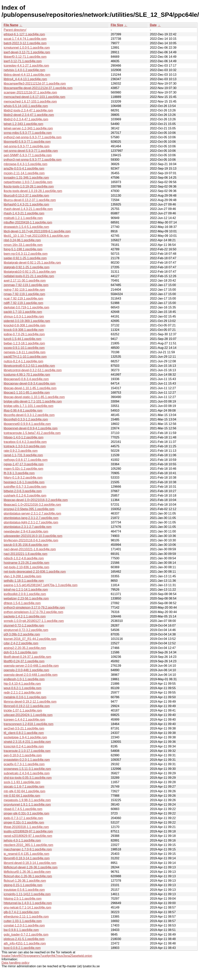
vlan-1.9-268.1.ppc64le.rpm (23, 576)
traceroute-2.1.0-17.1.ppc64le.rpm (27, 751)
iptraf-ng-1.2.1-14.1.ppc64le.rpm (26, 590)
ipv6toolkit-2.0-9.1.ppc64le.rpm (25, 594)
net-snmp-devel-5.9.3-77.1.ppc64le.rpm (31, 151)
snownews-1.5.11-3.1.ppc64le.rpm (27, 769)
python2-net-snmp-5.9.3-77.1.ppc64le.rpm (33, 137)
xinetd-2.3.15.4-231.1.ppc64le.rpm (27, 742)
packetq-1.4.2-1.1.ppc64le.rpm (25, 616)
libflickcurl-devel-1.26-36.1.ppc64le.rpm (31, 867)
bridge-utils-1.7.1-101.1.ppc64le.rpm (29, 406)
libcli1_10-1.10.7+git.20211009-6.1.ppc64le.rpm (36, 236)
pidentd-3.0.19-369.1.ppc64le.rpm (27, 321)
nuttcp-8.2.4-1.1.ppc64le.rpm (23, 361)
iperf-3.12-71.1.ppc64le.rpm (23, 61)
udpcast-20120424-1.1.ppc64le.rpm (28, 715)
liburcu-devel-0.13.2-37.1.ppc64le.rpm (30, 200)
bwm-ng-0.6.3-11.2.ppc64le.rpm (26, 254)
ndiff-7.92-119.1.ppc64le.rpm (23, 303)
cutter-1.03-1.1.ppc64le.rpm (23, 921)
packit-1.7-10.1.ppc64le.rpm (23, 312)
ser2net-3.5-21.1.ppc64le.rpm (24, 728)
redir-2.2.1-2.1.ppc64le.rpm (22, 693)
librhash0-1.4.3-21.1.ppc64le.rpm (26, 204)
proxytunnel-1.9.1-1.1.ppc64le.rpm (27, 805)
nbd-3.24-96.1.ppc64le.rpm (22, 240)
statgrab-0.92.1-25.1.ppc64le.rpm (27, 267)
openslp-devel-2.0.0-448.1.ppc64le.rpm (31, 675)
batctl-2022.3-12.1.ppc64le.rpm (25, 43)
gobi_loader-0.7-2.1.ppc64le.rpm (26, 935)
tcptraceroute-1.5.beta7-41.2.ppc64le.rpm (32, 433)
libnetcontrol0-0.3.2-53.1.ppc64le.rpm (29, 366)
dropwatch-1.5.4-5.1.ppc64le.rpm (26, 227)
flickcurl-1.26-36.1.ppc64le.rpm (25, 881)
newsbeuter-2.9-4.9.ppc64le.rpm (26, 531)
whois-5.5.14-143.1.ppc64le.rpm (26, 106)
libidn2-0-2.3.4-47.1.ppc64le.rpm (26, 119)
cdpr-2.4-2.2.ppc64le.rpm (21, 643)
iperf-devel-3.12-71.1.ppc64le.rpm (27, 52)
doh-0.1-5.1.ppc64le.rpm (20, 652)
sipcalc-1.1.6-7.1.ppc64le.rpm (24, 787)
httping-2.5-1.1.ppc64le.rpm (23, 899)
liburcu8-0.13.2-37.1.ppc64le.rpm (26, 196)
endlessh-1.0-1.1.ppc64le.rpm (24, 679)
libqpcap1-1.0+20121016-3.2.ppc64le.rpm (32, 505)
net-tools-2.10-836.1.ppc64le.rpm (26, 567)
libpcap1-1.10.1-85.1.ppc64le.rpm (27, 393)
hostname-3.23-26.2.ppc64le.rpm (26, 563)
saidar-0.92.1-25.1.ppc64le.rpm (25, 258)
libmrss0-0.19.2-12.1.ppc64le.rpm (27, 706)
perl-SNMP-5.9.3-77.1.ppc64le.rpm (28, 155)
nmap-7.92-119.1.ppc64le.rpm (24, 294)
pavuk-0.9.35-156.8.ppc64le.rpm (26, 545)
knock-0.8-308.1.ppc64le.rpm (24, 330)
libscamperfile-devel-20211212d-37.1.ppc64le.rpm (38, 88)
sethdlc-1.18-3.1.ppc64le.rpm (24, 581)
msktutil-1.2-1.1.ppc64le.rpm (23, 218)
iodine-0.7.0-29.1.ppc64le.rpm (24, 334)
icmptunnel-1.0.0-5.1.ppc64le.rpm (27, 48)
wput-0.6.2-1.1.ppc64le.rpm (23, 688)
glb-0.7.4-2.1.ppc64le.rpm (21, 912)
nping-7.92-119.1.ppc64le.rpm (24, 290)
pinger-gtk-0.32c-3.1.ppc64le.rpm (26, 813)
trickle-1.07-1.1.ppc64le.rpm (23, 710)
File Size (117, 25)
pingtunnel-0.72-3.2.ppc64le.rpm (26, 630)
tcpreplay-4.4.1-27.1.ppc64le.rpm (26, 66)
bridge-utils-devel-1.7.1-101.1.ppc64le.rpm (33, 401)
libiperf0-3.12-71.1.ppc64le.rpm (25, 57)
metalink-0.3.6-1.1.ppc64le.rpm (25, 697)
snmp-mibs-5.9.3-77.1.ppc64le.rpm (28, 133)
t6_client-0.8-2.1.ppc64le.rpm (24, 733)
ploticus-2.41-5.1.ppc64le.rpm (24, 939)
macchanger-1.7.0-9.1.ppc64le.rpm (28, 849)
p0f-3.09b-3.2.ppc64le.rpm (22, 634)
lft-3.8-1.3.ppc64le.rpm (19, 473)
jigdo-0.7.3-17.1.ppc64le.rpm (23, 818)
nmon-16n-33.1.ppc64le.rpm (23, 245)
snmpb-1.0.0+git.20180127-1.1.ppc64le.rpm (34, 621)
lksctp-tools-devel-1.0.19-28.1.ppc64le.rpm (33, 191)
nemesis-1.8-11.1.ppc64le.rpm (25, 352)
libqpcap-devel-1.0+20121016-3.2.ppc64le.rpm (36, 500)
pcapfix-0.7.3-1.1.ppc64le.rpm (24, 764)
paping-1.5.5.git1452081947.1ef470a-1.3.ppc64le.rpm (41, 585)
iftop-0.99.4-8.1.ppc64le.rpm (23, 411)
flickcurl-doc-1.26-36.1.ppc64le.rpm (28, 876)
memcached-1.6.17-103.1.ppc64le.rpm (30, 101)
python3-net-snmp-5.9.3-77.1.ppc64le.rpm (33, 160)
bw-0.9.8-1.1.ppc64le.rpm (21, 930)
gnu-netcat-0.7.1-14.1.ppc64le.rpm (27, 907)
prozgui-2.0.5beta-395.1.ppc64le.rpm (29, 509)
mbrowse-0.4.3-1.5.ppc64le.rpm (26, 164)
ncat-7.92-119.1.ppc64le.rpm (23, 299)
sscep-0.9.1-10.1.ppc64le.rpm (24, 348)
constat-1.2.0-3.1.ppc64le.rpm (24, 925)
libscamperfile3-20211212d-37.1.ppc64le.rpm (35, 84)
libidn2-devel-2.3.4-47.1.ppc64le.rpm (29, 115)
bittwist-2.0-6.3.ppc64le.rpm (23, 491)
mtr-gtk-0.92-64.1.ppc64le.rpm (24, 791)
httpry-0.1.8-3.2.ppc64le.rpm (23, 478)
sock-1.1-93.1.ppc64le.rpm (22, 782)
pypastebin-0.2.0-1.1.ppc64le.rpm (27, 760)
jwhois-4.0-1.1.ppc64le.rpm (22, 840)
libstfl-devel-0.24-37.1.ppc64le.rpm (27, 657)
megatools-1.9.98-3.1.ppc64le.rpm (27, 800)
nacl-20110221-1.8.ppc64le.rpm (26, 554)
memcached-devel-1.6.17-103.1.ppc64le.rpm (34, 97)
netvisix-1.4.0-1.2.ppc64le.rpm (24, 70)
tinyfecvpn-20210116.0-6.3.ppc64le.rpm (31, 540)
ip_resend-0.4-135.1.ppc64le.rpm (26, 854)
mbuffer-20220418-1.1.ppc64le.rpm (28, 222)
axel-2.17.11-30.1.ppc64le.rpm (25, 281)
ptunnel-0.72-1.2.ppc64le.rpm (24, 625)
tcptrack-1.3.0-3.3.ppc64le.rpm (25, 446)
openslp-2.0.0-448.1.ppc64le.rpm (26, 670)
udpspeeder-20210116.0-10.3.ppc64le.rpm (33, 536)
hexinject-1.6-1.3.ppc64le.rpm (24, 482)
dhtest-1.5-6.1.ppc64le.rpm (22, 603)
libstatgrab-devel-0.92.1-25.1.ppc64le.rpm (32, 263)
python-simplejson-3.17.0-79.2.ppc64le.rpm (33, 612)
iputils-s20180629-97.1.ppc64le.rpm (28, 831)
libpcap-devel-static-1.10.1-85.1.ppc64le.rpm (34, 397)
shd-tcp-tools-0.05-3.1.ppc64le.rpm (28, 778)
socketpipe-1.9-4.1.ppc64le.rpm (25, 737)
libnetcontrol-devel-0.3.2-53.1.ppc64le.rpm (33, 370)
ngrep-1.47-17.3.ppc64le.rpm (24, 464)
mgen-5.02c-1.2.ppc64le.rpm (23, 469)
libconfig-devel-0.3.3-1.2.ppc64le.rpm (29, 415)
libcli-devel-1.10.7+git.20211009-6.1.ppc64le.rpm (37, 231)
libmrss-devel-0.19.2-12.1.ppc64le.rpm (30, 702)
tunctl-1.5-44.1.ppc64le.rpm (23, 339)
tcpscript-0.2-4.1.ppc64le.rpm (24, 746)
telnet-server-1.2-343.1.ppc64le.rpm (28, 128)
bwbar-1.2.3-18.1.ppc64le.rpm (24, 343)
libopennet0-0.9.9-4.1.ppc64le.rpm (27, 424)
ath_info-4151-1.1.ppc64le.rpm (25, 943)
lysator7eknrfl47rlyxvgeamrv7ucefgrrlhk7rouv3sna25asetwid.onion (47, 956)
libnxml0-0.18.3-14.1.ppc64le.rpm (27, 858)
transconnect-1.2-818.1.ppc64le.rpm (29, 724)
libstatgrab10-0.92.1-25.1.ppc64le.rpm (30, 272)
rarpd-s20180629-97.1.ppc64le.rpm (28, 836)
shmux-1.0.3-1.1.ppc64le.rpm (24, 316)
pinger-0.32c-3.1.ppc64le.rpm (24, 822)
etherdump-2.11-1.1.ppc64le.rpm (26, 917)
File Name (11, 25)
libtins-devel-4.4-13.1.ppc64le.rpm (27, 75)
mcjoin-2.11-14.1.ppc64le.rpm (24, 173)
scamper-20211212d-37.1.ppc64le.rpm (30, 92)
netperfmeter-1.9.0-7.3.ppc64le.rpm (28, 182)
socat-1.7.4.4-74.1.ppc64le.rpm (25, 39)
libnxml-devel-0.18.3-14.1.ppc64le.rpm (30, 863)
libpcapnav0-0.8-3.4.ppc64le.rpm (26, 379)
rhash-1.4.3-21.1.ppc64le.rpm (24, 213)
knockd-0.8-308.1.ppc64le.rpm (25, 325)
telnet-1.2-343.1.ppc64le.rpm (23, 124)
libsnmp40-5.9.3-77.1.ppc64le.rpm (27, 142)
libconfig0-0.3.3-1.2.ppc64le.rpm (26, 419)
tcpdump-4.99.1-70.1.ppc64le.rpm (27, 375)
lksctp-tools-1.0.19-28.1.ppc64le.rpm (29, 186)
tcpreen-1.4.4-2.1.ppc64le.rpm (24, 720)
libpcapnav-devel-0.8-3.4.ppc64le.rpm (30, 383)
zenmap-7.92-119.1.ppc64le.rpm (26, 285)
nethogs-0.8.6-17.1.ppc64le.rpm (26, 460)
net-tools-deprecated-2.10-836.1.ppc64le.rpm (35, 572)
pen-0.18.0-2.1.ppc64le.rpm (23, 755)
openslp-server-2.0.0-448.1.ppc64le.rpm (31, 666)
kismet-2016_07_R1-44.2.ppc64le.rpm (30, 639)
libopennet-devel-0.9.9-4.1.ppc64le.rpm (31, 428)
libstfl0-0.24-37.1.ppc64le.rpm (24, 661)
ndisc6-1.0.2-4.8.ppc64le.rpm (24, 558)
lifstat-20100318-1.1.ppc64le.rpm (26, 827)
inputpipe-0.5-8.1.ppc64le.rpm (24, 890)
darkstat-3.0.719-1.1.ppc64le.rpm (26, 307)
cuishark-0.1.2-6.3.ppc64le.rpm (25, 496)
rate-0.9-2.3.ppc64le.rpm (21, 451)
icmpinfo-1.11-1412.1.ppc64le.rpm (27, 894)
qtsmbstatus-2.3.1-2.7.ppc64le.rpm (28, 527)
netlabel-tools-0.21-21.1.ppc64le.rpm (29, 276)
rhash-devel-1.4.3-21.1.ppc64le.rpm (28, 209)
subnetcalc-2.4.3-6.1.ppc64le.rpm (27, 773)
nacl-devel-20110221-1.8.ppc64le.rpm (30, 549)
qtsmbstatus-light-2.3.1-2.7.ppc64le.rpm (31, 522)
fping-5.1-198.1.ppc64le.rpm (23, 249)
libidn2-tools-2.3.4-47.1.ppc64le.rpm (28, 110)
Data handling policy (15, 963)
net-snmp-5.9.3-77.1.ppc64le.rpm (27, 146)
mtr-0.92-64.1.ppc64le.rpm (22, 796)
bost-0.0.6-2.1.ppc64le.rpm (22, 948)
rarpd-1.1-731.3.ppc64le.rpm (23, 455)
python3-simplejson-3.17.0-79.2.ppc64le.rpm (34, 608)
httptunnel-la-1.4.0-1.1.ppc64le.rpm (28, 903)
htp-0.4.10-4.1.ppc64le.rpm (22, 684)
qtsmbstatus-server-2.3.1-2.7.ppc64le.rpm (32, 513)
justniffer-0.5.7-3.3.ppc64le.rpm (25, 487)
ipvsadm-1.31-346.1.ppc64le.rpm (26, 178)
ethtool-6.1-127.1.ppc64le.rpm (24, 34)
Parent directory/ (15, 30)
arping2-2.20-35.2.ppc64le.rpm (25, 648)
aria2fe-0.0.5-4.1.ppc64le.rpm (24, 169)
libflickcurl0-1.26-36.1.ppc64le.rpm (27, 872)
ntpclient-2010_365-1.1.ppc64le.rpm (28, 845)
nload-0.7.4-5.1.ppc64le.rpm (23, 809)
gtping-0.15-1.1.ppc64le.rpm (23, 885)
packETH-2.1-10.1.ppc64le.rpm (25, 357)
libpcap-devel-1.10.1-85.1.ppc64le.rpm (30, 388)
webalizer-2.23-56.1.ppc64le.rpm (26, 598)
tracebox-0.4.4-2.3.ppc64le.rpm (25, 442)
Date (153, 25)
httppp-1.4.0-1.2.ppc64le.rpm (23, 437)
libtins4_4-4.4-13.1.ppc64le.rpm (25, 79)
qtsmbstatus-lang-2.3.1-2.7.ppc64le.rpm (31, 518)
